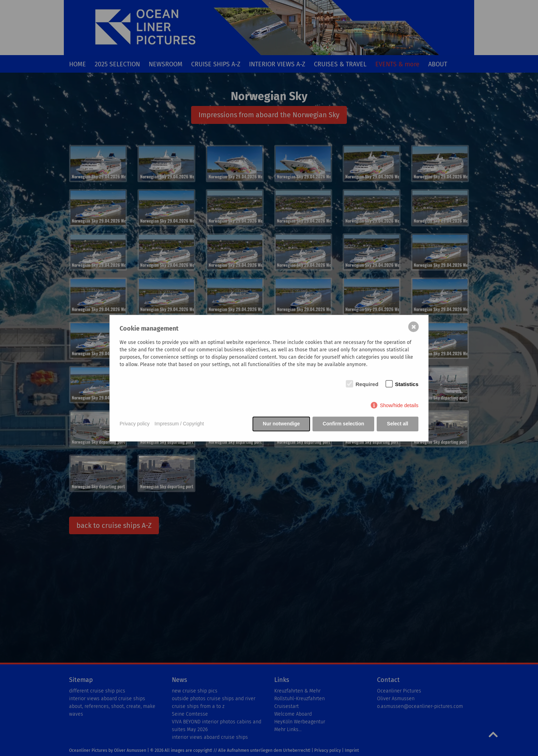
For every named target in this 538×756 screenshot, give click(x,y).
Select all (398, 424)
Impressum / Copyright (179, 424)
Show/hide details (399, 405)
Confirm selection (343, 424)
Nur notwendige (281, 424)
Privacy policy (135, 424)
